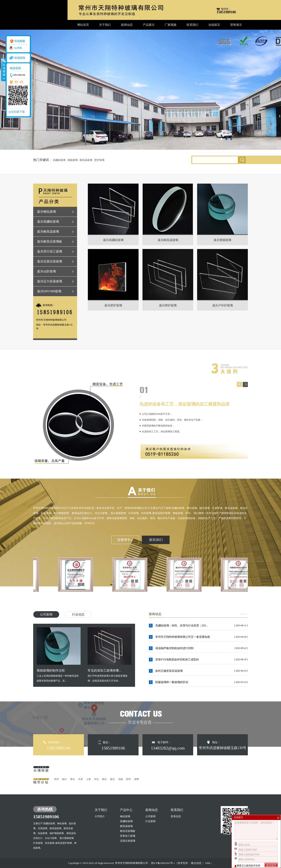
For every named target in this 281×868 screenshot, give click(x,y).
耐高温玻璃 (86, 160)
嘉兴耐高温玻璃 (48, 231)
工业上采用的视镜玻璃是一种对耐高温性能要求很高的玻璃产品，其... (59, 655)
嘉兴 (112, 779)
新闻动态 (127, 25)
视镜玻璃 (73, 160)
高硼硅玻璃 (59, 160)
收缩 (3, 70)
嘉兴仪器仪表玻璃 (50, 261)
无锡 (120, 779)
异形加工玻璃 (128, 836)
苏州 (128, 779)
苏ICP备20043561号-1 (163, 863)
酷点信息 (196, 863)
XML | (208, 863)
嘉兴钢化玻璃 (46, 212)
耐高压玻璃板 (128, 831)
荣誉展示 (236, 25)
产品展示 (149, 25)
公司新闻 (46, 614)
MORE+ (244, 614)
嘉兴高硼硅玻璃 (48, 222)
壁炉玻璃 (99, 160)
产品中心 (126, 810)
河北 (96, 779)
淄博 (136, 779)
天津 (80, 779)
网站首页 (83, 25)
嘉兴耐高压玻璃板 (50, 241)
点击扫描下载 (17, 112)
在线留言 (214, 25)
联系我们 (192, 25)
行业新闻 (150, 821)
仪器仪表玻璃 (128, 841)
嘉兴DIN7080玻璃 (49, 291)
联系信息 (176, 816)
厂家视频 (171, 25)
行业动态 (78, 614)
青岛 (72, 779)
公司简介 (100, 816)
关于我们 (105, 25)
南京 (104, 779)
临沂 (64, 779)
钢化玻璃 (125, 816)
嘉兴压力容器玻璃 (50, 281)
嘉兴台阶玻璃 (46, 271)
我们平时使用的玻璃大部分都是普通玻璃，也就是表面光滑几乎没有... (110, 655)
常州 (56, 779)
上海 (88, 779)
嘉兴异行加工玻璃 (50, 251)
